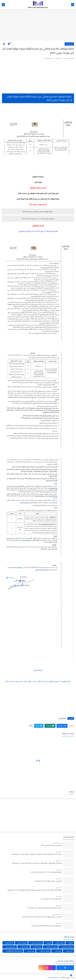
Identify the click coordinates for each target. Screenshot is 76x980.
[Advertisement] (38, 25)
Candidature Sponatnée (14, 951)
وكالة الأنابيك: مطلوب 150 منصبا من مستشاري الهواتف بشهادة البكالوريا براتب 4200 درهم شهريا (35, 890)
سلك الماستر (25, 947)
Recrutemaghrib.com (54, 977)
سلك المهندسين (10, 947)
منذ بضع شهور (57, 843)
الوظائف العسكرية (67, 947)
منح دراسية (31, 951)
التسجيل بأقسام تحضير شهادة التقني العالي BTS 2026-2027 (45, 908)
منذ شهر (58, 852)
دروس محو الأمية (51, 947)
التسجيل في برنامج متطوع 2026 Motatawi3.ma (48, 881)
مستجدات (58, 951)
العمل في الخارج (36, 943)
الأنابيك (71, 943)
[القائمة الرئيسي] (73, 5)
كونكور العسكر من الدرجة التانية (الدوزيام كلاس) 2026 (47, 926)
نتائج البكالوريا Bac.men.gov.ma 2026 (51, 899)
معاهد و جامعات (44, 951)
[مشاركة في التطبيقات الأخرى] (31, 726)
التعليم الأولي (60, 943)
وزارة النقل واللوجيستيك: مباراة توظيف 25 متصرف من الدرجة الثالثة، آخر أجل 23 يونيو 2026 (37, 863)
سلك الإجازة (37, 947)
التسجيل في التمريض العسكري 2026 (51, 845)
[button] (62, 726)
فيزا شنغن (70, 951)
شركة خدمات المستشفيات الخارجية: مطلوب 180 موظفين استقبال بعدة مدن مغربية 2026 (37, 854)
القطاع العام (69, 44)
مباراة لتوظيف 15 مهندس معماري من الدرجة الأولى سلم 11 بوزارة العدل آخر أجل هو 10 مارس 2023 (38, 681)
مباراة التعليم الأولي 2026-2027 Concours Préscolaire (46, 872)
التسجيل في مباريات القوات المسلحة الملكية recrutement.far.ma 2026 (42, 917)
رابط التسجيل (38, 670)
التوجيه (49, 943)
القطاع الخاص (22, 943)
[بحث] (3, 5)
